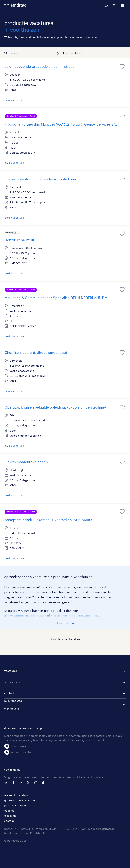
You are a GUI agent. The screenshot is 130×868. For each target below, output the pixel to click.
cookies (9, 810)
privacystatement (16, 805)
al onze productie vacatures (78, 616)
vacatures (11, 671)
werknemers (12, 682)
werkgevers (12, 709)
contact (9, 693)
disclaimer (11, 816)
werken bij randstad (17, 795)
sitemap (9, 821)
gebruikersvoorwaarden (20, 800)
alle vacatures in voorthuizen (25, 616)
